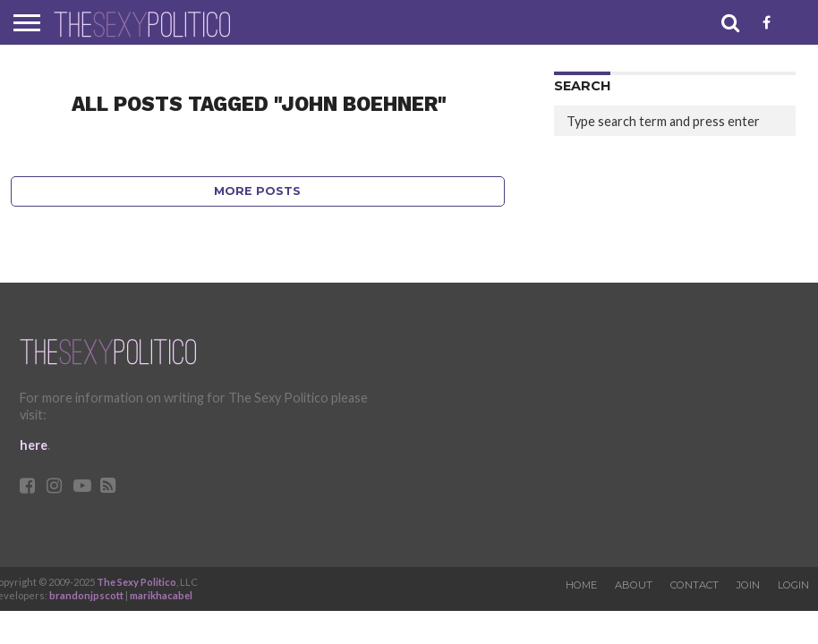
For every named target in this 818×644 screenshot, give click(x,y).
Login (793, 585)
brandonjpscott (86, 595)
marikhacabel (161, 595)
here (34, 445)
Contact (694, 585)
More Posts (257, 191)
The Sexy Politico (136, 582)
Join (748, 585)
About (634, 585)
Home (581, 585)
